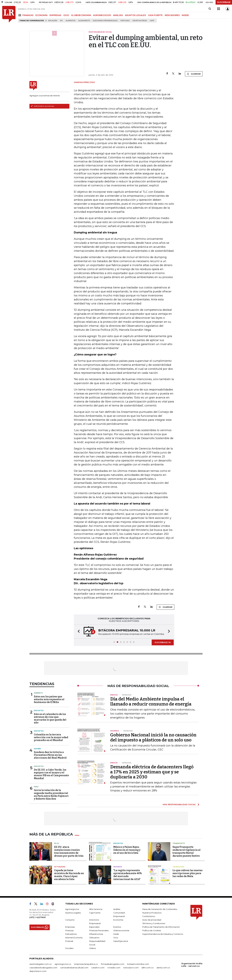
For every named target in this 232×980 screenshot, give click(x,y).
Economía (118, 920)
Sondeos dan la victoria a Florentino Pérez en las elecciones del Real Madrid (50, 755)
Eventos (117, 927)
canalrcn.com (98, 968)
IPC (61, 21)
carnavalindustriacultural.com (74, 968)
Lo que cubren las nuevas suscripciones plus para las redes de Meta (188, 873)
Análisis (117, 909)
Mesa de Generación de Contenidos (160, 909)
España (37, 749)
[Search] (210, 9)
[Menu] (20, 15)
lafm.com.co (148, 968)
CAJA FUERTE (155, 15)
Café (152, 21)
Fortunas (125, 21)
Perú (36, 787)
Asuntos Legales (73, 913)
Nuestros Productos (152, 913)
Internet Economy (74, 938)
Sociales (69, 948)
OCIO (66, 15)
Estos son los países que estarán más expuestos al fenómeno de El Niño (49, 699)
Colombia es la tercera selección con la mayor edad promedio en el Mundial (51, 737)
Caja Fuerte (95, 913)
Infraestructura (96, 934)
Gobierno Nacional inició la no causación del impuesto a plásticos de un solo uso (153, 737)
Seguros (118, 867)
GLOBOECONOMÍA (81, 15)
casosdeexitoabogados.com (43, 968)
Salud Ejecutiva (121, 941)
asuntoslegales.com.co (41, 964)
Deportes (39, 711)
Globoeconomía (121, 930)
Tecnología (178, 867)
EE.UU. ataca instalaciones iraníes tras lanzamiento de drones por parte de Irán (69, 851)
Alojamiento (84, 21)
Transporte (179, 843)
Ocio (116, 938)
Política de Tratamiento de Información (161, 927)
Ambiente (38, 693)
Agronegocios (72, 909)
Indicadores (71, 934)
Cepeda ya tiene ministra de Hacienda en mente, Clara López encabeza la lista (69, 875)
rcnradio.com (114, 968)
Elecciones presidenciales (105, 21)
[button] (78, 632)
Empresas (70, 927)
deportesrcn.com (38, 971)
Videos (93, 948)
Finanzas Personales (99, 930)
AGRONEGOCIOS (102, 15)
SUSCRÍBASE (224, 2)
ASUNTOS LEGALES (135, 15)
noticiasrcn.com (131, 968)
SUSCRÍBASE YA (163, 642)
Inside (116, 934)
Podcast (69, 941)
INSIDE (185, 15)
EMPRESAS (55, 15)
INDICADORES (172, 15)
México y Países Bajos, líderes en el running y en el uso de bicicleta (127, 850)
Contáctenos (149, 916)
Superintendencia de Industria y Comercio (163, 934)
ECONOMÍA (42, 15)
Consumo (70, 920)
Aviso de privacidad (152, 920)
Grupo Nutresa (140, 21)
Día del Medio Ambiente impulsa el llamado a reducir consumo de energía (151, 702)
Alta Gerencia (96, 909)
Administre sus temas (42, 106)
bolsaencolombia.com (138, 964)
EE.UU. (57, 843)
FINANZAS (28, 15)
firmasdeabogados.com (113, 964)
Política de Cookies (152, 930)
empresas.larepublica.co (86, 964)
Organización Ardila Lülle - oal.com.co (192, 965)
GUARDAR (194, 74)
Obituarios (94, 938)
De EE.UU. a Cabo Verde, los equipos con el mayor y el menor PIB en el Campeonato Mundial (51, 774)
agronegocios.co (63, 964)
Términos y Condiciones (154, 923)
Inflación (53, 21)
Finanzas (69, 930)
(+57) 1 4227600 (38, 917)
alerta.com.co (163, 968)
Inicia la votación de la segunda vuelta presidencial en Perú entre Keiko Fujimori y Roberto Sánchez (51, 794)
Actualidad (60, 867)
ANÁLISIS (118, 15)
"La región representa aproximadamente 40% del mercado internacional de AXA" (128, 875)
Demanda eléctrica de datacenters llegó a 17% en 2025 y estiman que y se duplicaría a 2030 (152, 772)
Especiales (94, 927)
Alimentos (71, 21)
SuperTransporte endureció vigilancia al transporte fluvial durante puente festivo (187, 851)
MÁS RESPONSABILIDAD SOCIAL (179, 804)
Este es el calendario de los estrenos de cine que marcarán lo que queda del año (50, 718)
